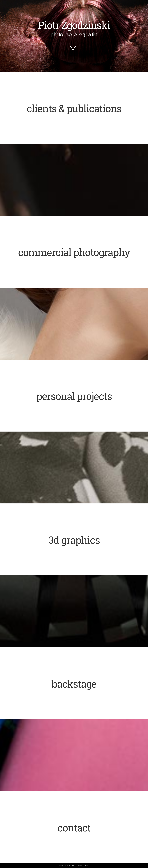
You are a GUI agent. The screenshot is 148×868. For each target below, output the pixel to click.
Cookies (86, 866)
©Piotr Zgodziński (65, 866)
